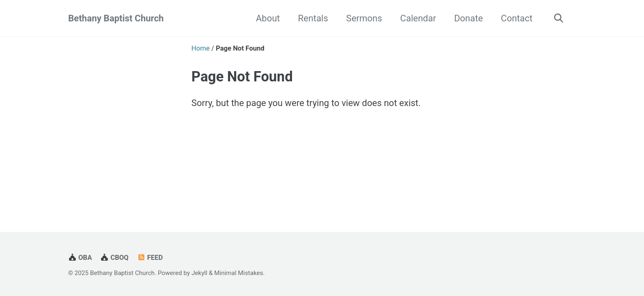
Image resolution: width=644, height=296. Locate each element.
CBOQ (114, 258)
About (268, 18)
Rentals (313, 18)
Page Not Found (242, 76)
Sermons (364, 18)
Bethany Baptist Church (116, 18)
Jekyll (199, 273)
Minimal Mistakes (239, 273)
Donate (469, 18)
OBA (80, 258)
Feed (150, 258)
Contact (517, 18)
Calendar (418, 18)
